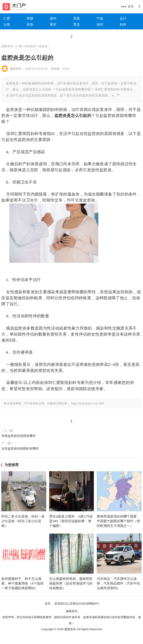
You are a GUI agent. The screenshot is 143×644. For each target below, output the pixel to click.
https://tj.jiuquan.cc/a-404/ (88, 403)
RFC (96, 604)
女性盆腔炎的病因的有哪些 (20, 448)
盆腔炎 (43, 46)
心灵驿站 (73, 604)
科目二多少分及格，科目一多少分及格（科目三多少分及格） (23, 521)
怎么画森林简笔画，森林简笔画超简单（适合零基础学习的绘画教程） (71, 583)
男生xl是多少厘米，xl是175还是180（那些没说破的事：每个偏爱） (71, 521)
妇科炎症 (30, 46)
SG (81, 604)
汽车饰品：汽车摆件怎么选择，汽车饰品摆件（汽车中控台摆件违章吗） (118, 583)
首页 (48, 604)
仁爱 (19, 46)
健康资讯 (7, 46)
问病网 (88, 604)
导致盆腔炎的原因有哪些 (18, 436)
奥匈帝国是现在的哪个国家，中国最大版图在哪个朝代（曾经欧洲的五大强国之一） (118, 521)
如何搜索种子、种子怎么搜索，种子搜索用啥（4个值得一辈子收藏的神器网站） (22, 583)
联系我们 (60, 604)
